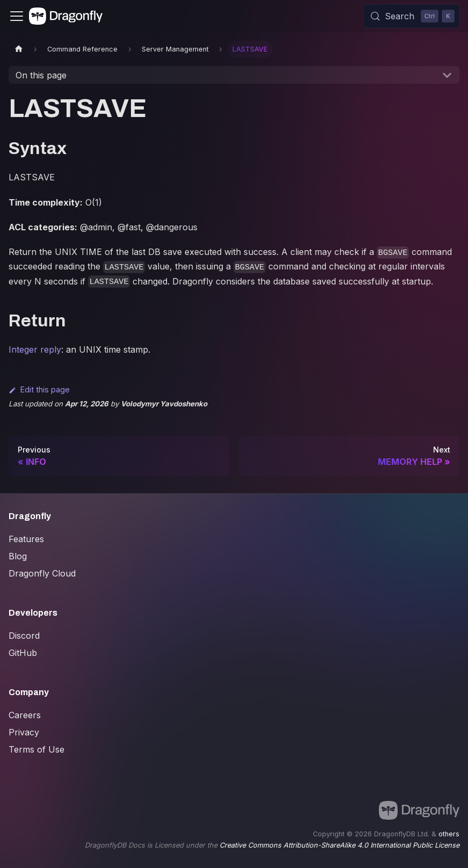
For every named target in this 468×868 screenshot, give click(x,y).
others (449, 834)
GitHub (23, 653)
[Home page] (19, 49)
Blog (18, 556)
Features (26, 539)
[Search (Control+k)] (411, 16)
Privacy (24, 732)
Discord (24, 636)
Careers (25, 715)
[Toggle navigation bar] (17, 16)
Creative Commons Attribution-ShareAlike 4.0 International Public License (339, 845)
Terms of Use (36, 749)
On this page (41, 75)
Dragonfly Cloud (42, 573)
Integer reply (35, 349)
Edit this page (39, 389)
